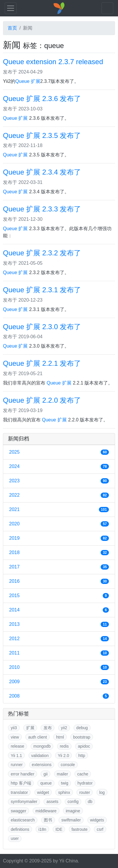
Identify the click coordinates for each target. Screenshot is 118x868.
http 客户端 (21, 783)
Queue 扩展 (28, 81)
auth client (38, 737)
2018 (59, 553)
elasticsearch (23, 820)
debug (82, 728)
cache (83, 774)
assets (52, 802)
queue (46, 783)
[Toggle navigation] (11, 8)
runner (16, 765)
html (60, 737)
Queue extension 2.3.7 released (53, 62)
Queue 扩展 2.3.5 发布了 (42, 135)
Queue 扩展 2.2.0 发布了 (42, 400)
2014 (59, 610)
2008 (59, 696)
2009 (59, 682)
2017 (59, 567)
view (15, 737)
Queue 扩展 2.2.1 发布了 (42, 363)
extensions (42, 765)
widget (43, 792)
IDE (59, 829)
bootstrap (82, 737)
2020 (59, 524)
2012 (59, 639)
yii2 (64, 728)
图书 (48, 820)
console (68, 765)
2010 (59, 667)
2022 (59, 495)
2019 (59, 538)
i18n (42, 829)
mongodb (42, 746)
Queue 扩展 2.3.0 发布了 (42, 327)
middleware (46, 811)
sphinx (64, 792)
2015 (59, 596)
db (90, 802)
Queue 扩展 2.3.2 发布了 (42, 253)
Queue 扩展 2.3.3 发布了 (42, 209)
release (17, 746)
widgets (97, 820)
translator (19, 792)
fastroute (79, 829)
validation (40, 756)
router (85, 792)
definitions (20, 829)
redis (64, 746)
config (73, 802)
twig (65, 783)
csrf (100, 829)
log (102, 792)
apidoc (84, 746)
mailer (62, 774)
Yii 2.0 (63, 756)
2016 (59, 581)
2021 (59, 510)
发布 (48, 728)
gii (46, 774)
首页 (12, 28)
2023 (59, 481)
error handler (22, 774)
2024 (59, 467)
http (82, 756)
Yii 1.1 (16, 756)
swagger (18, 811)
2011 (59, 653)
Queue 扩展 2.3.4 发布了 (42, 172)
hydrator (85, 783)
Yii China (68, 861)
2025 (59, 452)
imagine (73, 811)
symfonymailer (24, 802)
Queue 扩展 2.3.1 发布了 (42, 290)
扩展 (30, 728)
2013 (59, 624)
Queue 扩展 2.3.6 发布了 (42, 99)
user (15, 838)
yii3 (14, 728)
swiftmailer (71, 820)
